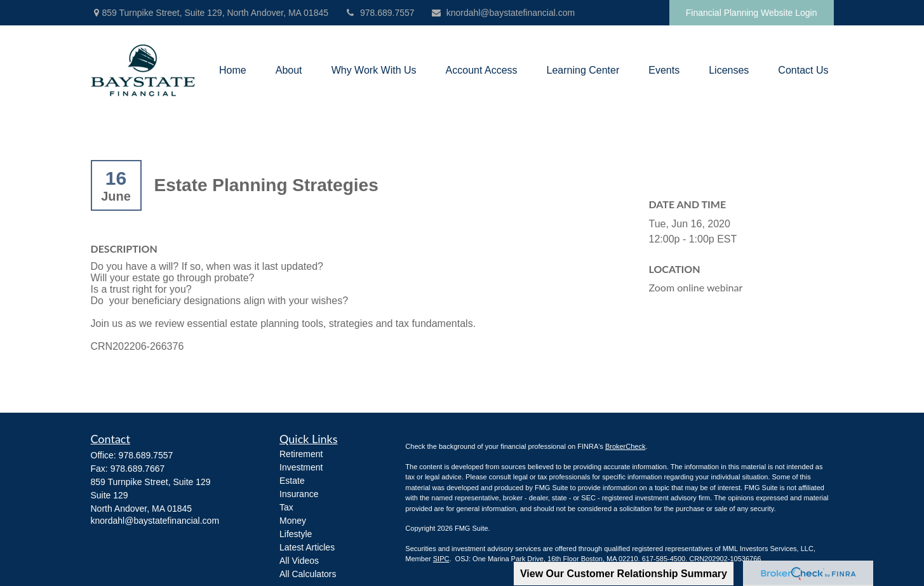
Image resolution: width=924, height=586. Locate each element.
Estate (292, 481)
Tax (286, 507)
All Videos (299, 561)
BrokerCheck (626, 446)
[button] (233, 71)
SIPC (441, 559)
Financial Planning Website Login (752, 13)
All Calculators (308, 574)
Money (293, 521)
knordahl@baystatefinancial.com (503, 13)
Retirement (301, 454)
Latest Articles (307, 547)
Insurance (299, 494)
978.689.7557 (379, 13)
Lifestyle (296, 534)
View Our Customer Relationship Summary (624, 574)
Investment (301, 467)
